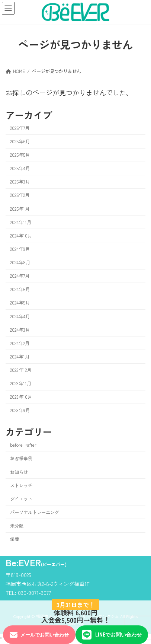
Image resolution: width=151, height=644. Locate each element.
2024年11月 (21, 222)
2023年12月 (21, 370)
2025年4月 (20, 168)
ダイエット (21, 498)
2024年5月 (20, 303)
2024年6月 (20, 289)
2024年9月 (20, 249)
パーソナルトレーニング (35, 512)
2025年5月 (20, 155)
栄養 (15, 539)
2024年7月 (20, 276)
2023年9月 (20, 410)
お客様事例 (21, 458)
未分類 (17, 526)
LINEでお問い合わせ (112, 635)
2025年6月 (20, 141)
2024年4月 (20, 316)
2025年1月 (20, 208)
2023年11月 (21, 383)
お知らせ (19, 472)
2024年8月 (20, 262)
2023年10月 (21, 397)
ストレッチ (21, 485)
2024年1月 (20, 357)
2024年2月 (20, 343)
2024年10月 (21, 235)
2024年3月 (20, 329)
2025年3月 (20, 182)
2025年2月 (20, 195)
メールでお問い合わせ (39, 635)
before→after (23, 445)
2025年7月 (20, 128)
